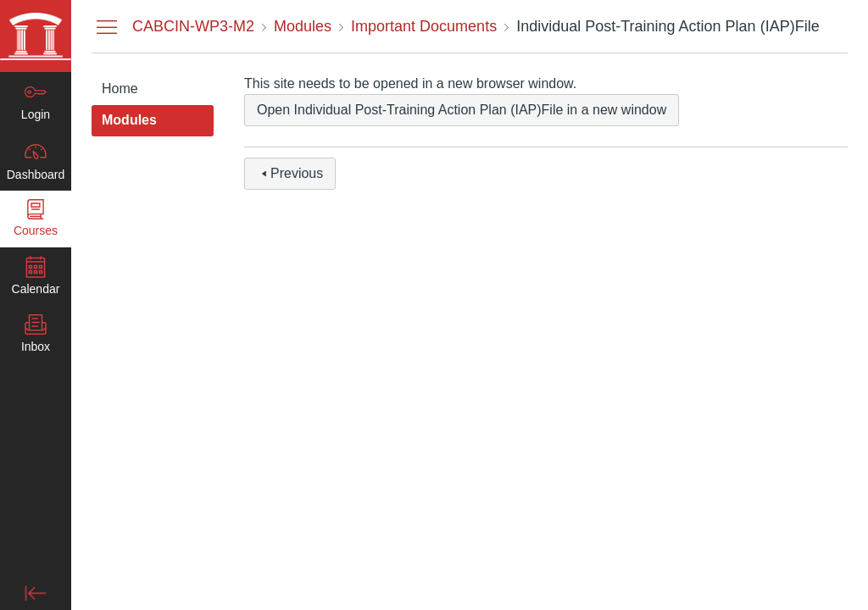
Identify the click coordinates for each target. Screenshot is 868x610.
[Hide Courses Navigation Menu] (107, 26)
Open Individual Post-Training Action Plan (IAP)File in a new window (462, 110)
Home (120, 89)
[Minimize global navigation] (36, 593)
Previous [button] (290, 173)
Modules (129, 120)
